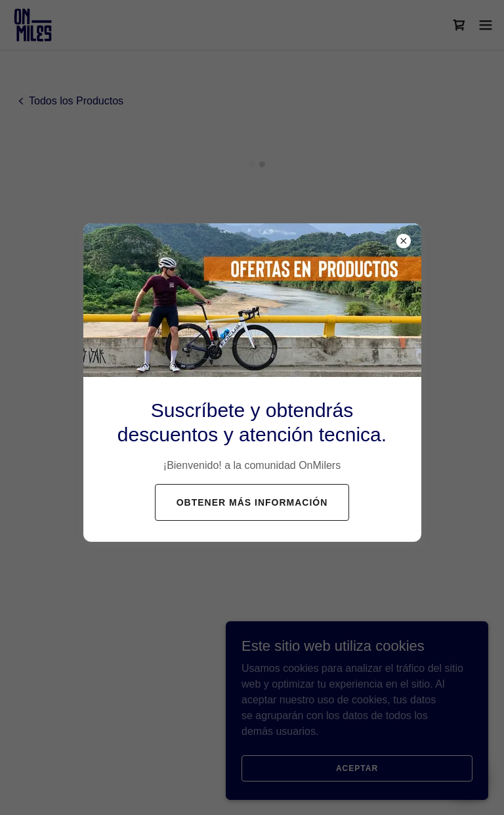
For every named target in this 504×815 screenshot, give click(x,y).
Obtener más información (252, 502)
